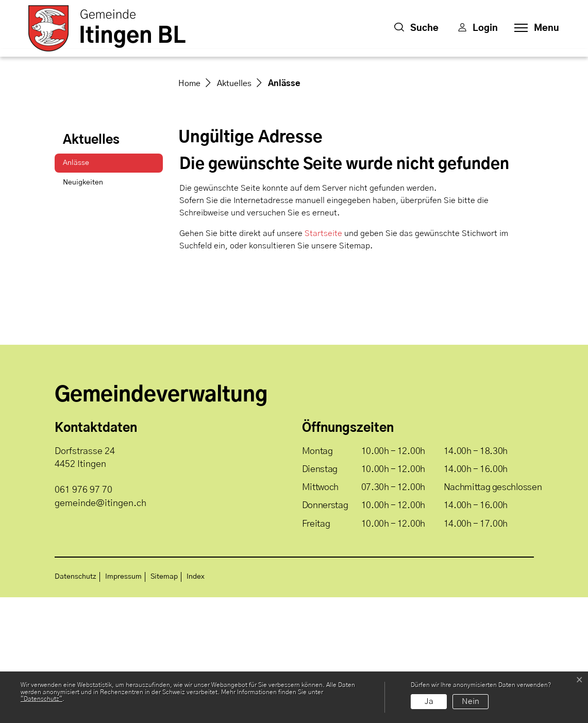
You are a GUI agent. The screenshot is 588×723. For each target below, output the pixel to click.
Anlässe (89, 291)
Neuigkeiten (83, 308)
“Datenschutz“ (41, 699)
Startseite (323, 359)
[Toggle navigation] (534, 28)
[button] (416, 28)
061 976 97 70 (83, 616)
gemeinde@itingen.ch (100, 629)
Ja (429, 701)
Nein (471, 701)
